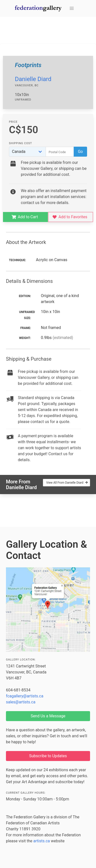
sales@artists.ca (21, 702)
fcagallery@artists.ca (25, 696)
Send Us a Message (48, 716)
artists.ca (42, 841)
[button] (72, 8)
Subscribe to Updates (48, 756)
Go (80, 152)
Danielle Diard (33, 79)
